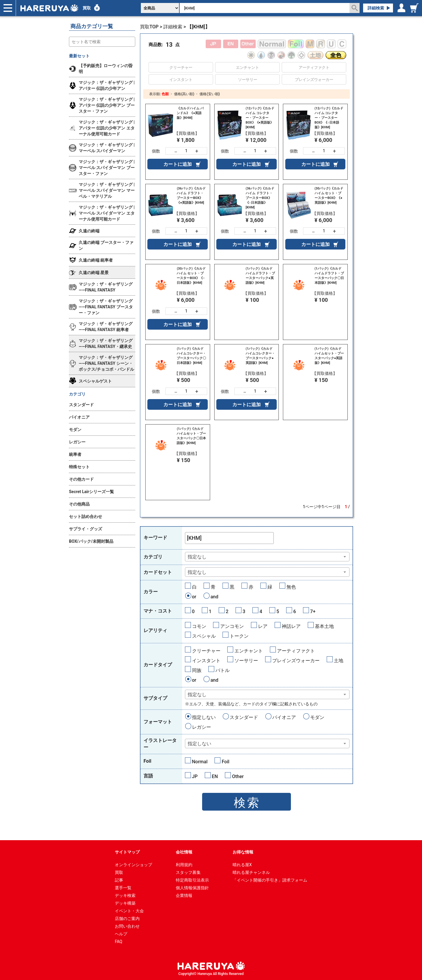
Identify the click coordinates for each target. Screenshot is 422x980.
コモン (199, 626)
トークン (239, 636)
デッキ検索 (125, 895)
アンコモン (232, 626)
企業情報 (184, 895)
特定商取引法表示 (192, 880)
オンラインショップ (133, 865)
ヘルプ (121, 934)
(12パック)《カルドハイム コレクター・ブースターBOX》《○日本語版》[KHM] (329, 118)
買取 (87, 8)
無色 (291, 587)
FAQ (119, 942)
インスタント (206, 661)
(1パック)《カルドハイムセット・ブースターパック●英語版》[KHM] (329, 356)
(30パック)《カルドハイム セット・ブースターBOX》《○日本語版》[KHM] (191, 276)
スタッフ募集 (188, 872)
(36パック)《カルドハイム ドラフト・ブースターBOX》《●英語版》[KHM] (191, 196)
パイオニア (284, 717)
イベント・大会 (129, 911)
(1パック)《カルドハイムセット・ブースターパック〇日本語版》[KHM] (191, 436)
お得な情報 (243, 852)
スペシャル (204, 636)
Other (238, 776)
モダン (317, 717)
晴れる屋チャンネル (251, 872)
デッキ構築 (125, 903)
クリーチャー (206, 651)
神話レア (291, 626)
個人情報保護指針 (192, 888)
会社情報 (184, 852)
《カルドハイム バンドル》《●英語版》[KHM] (190, 113)
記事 (119, 880)
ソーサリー (246, 661)
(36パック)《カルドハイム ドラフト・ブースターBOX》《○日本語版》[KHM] (260, 198)
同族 (197, 670)
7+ (313, 612)
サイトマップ (127, 852)
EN (215, 776)
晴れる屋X (242, 865)
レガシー (202, 727)
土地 (339, 661)
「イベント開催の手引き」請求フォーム (270, 880)
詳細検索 (376, 8)
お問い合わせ (127, 926)
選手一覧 (123, 888)
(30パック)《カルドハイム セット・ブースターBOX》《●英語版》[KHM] (329, 196)
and (214, 597)
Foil (226, 762)
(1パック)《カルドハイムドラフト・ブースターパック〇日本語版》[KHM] (329, 276)
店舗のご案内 (127, 919)
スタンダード (244, 717)
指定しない (204, 717)
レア (263, 626)
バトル (223, 670)
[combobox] (267, 557)
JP (195, 776)
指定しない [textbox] (199, 744)
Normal (200, 762)
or (194, 597)
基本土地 (324, 626)
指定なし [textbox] (197, 557)
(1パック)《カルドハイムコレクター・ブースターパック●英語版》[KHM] (260, 356)
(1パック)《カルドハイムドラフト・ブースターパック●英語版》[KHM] (260, 276)
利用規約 (184, 865)
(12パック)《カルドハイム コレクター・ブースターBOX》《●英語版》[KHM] (260, 118)
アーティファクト (296, 651)
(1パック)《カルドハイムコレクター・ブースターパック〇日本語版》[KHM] (191, 356)
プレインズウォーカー (296, 661)
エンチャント (249, 651)
